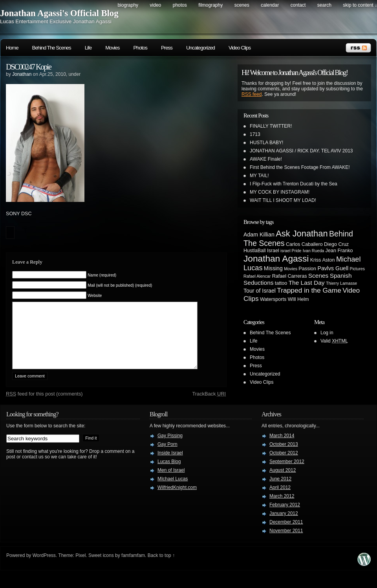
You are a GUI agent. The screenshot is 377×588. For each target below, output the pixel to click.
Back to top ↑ (161, 567)
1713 (255, 134)
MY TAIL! (259, 176)
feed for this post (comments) (44, 406)
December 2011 (286, 534)
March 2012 (282, 508)
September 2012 (287, 473)
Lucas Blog (169, 473)
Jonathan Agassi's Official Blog (59, 13)
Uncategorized (200, 48)
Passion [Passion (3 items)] (307, 269)
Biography (128, 5)
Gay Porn (167, 456)
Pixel (81, 567)
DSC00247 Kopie (28, 67)
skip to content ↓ (360, 5)
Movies (112, 48)
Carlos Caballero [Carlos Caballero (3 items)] (304, 244)
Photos (180, 5)
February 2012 (285, 517)
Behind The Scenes (52, 48)
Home (12, 48)
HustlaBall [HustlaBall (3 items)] (255, 251)
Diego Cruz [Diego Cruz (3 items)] (336, 244)
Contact (298, 5)
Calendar (270, 5)
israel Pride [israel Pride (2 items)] (291, 251)
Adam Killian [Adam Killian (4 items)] (259, 234)
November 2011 (286, 542)
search (324, 5)
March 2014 (282, 447)
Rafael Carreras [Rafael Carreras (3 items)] (290, 276)
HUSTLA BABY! (266, 143)
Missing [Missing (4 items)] (273, 268)
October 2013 (284, 456)
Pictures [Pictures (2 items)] (358, 269)
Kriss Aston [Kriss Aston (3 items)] (323, 260)
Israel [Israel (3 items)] (273, 251)
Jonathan (22, 74)
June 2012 (280, 491)
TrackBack (209, 406)
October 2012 (284, 465)
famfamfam (133, 567)
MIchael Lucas (173, 491)
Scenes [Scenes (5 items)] (318, 276)
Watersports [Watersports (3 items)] (273, 299)
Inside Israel (170, 465)
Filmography (210, 5)
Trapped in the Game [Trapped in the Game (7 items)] (309, 290)
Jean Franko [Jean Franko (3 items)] (339, 251)
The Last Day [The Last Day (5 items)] (307, 283)
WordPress (44, 567)
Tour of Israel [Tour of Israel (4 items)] (260, 291)
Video (156, 5)
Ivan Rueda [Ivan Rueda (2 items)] (314, 251)
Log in (327, 333)
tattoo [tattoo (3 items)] (281, 283)
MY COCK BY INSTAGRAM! (280, 192)
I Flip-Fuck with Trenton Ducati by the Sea (294, 184)
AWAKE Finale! (266, 159)
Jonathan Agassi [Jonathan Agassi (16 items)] (276, 258)
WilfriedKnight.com (177, 499)
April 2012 (280, 499)
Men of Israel (171, 482)
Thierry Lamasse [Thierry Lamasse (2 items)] (341, 283)
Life (88, 48)
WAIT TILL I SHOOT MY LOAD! (283, 200)
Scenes (242, 5)
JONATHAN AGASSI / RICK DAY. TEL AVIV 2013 (301, 151)
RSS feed (252, 94)
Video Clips (240, 48)
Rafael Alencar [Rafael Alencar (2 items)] (257, 276)
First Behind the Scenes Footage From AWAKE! (300, 167)
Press (167, 48)
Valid (334, 341)
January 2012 (284, 525)
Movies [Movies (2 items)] (291, 269)
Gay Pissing (170, 447)
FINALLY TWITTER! (271, 126)
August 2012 (283, 482)
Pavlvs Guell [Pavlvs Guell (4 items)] (333, 268)
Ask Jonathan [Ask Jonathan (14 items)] (302, 234)
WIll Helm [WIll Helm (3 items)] (298, 299)
